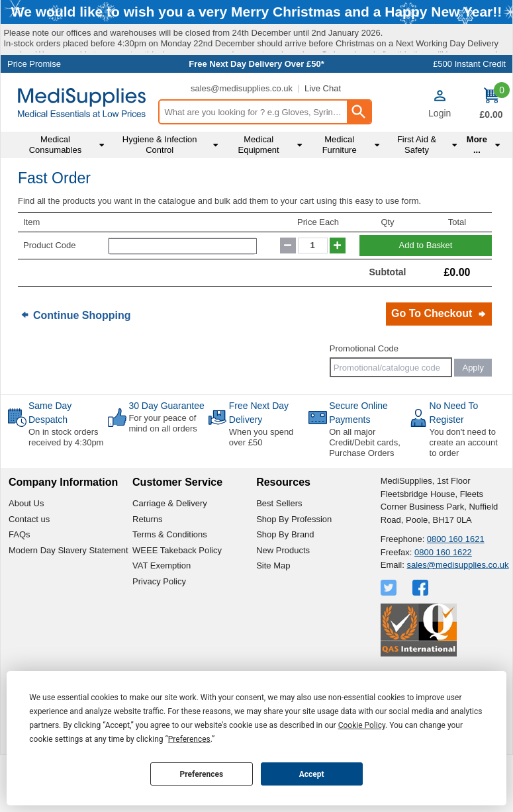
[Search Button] (359, 164)
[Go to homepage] (82, 155)
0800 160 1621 (456, 591)
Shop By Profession (294, 571)
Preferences (202, 774)
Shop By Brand (285, 587)
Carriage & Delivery (170, 556)
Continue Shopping (82, 367)
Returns (148, 571)
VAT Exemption (162, 618)
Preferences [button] (189, 739)
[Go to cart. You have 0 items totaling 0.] (491, 156)
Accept (312, 774)
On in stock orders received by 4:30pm (66, 489)
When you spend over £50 (261, 489)
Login (440, 165)
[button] (440, 156)
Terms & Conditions (170, 587)
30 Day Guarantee (166, 458)
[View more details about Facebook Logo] (422, 639)
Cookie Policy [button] (362, 725)
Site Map (273, 618)
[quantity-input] (313, 297)
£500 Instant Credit (469, 116)
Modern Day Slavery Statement (69, 602)
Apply (473, 419)
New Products (283, 602)
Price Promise (34, 116)
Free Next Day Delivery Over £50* (256, 116)
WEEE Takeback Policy (177, 602)
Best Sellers (279, 556)
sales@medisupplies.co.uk (242, 141)
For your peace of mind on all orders (163, 475)
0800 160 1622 (443, 604)
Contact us (29, 571)
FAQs (20, 587)
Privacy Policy (159, 633)
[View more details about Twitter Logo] (390, 639)
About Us (26, 556)
